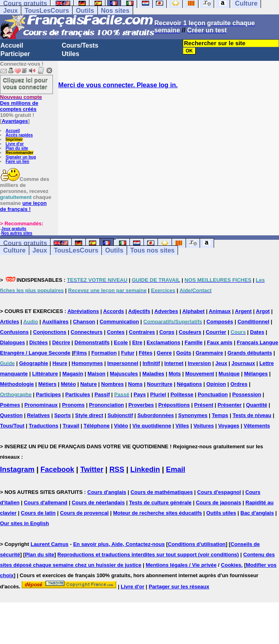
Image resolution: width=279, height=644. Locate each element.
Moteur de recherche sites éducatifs (158, 513)
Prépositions (174, 405)
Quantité (257, 405)
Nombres (112, 384)
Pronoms (73, 405)
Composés (220, 322)
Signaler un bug (21, 157)
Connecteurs (86, 332)
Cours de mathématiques (162, 492)
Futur (128, 353)
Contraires (142, 332)
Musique (229, 374)
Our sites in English (24, 523)
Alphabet (194, 311)
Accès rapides (19, 135)
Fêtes (146, 353)
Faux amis (220, 342)
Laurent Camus (50, 544)
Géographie (34, 363)
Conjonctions (50, 332)
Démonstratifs (92, 342)
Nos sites (115, 11)
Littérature (45, 374)
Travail (71, 426)
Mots (175, 374)
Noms (135, 384)
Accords (113, 311)
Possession (247, 394)
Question (11, 415)
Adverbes (166, 311)
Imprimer (14, 139)
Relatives (38, 415)
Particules (78, 394)
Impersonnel (122, 363)
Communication (119, 322)
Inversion (199, 363)
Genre (164, 353)
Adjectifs (139, 311)
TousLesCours (47, 11)
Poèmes (10, 405)
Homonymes (87, 363)
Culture (14, 250)
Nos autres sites (17, 233)
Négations (189, 384)
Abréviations (83, 311)
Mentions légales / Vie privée (181, 565)
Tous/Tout (12, 426)
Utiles (71, 54)
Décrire (61, 342)
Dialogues (12, 342)
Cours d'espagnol (219, 492)
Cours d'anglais (107, 492)
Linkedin (145, 469)
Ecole (121, 342)
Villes (182, 426)
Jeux (10, 11)
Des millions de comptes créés (21, 103)
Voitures (203, 426)
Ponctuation (213, 394)
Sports (62, 415)
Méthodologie (17, 384)
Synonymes (193, 415)
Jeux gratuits (14, 229)
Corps (167, 332)
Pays (139, 394)
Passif (102, 394)
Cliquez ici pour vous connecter (25, 83)
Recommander (19, 153)
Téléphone (96, 426)
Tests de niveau (252, 415)
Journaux (244, 363)
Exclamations (164, 342)
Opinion (216, 384)
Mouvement (200, 374)
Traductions (44, 426)
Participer (15, 54)
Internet (174, 363)
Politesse (182, 394)
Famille (194, 342)
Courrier (216, 332)
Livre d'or (15, 144)
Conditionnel (253, 322)
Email (176, 469)
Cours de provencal (84, 513)
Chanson (84, 322)
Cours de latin (38, 513)
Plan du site (17, 148)
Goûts (184, 353)
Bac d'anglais (257, 513)
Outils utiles (221, 513)
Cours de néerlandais (98, 503)
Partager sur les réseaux (179, 587)
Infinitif (151, 363)
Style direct (89, 415)
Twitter (92, 469)
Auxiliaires (55, 322)
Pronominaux (41, 405)
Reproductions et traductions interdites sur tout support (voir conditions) (148, 555)
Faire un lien (17, 162)
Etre (137, 342)
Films (80, 353)
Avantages (15, 121)
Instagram (17, 469)
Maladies (153, 374)
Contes (116, 332)
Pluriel (158, 394)
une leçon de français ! (23, 206)
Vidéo (121, 426)
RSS (117, 469)
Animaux (220, 311)
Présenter (230, 405)
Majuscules (124, 374)
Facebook (57, 469)
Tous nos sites (153, 250)
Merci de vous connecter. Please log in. (118, 85)
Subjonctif (120, 415)
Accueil (12, 45)
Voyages (229, 426)
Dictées (38, 342)
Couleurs (190, 332)
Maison (96, 374)
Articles (10, 322)
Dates (257, 332)
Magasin (73, 374)
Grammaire (209, 353)
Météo (69, 384)
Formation (104, 353)
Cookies (231, 565)
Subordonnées (156, 415)
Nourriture (160, 384)
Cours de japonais (219, 503)
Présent (204, 405)
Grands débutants (250, 353)
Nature (88, 384)
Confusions (14, 332)
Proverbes (141, 405)
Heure (60, 363)
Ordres (239, 384)
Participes (49, 394)
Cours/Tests (80, 45)
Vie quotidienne (152, 426)
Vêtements (257, 426)
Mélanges (256, 374)
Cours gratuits (25, 243)
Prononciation (106, 405)
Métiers (47, 384)
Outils (85, 11)
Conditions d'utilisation (197, 544)
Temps (220, 415)
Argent (243, 311)
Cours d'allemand (45, 503)
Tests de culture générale (160, 503)
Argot (263, 311)
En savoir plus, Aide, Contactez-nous (119, 544)
